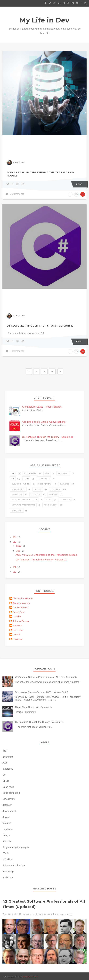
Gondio (17, 616)
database (65, 484)
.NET (13, 473)
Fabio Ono (19, 612)
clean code (44, 479)
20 (15, 572)
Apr (19, 551)
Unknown (18, 639)
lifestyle (35, 494)
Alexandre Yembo (23, 598)
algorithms (30, 473)
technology (50, 505)
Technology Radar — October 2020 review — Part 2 (41, 692)
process (53, 494)
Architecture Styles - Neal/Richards (42, 407)
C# (13, 479)
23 (15, 537)
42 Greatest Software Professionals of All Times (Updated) (46, 677)
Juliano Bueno (21, 621)
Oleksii (17, 634)
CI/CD (26, 479)
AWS (47, 473)
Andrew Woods (21, 603)
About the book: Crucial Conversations (44, 422)
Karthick (17, 625)
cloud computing (20, 484)
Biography (63, 473)
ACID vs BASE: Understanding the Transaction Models (40, 174)
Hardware (17, 494)
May (19, 546)
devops (38, 489)
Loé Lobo (18, 630)
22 (15, 542)
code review (45, 484)
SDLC (48, 500)
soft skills (65, 500)
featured (55, 489)
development (18, 489)
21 (15, 567)
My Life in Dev (44, 20)
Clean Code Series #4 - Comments (33, 707)
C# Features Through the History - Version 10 (40, 326)
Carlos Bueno (20, 607)
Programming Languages (24, 500)
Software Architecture (23, 505)
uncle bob (17, 510)
